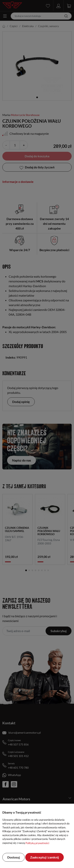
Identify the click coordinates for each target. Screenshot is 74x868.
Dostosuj (14, 857)
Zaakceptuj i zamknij (44, 857)
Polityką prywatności (37, 843)
